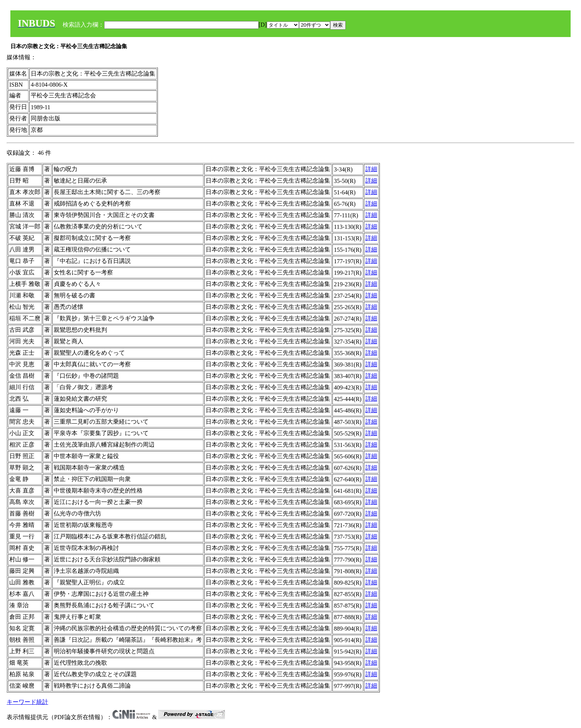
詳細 (371, 169)
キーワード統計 (27, 702)
